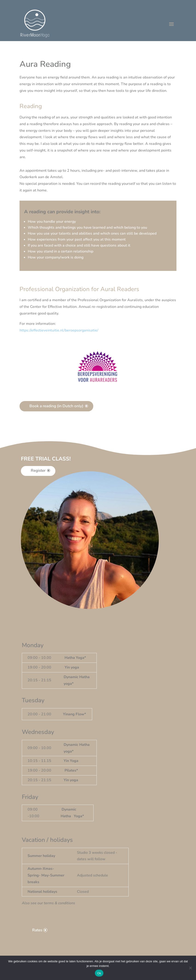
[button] (59, 330)
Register (38, 470)
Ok (99, 973)
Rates (37, 930)
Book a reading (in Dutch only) (56, 406)
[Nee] (190, 968)
